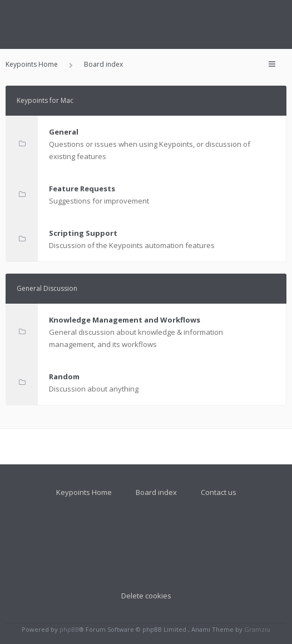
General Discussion (47, 288)
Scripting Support (83, 233)
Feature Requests (82, 189)
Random (64, 377)
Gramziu (257, 629)
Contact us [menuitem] (219, 492)
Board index (156, 492)
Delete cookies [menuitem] (146, 596)
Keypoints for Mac (45, 100)
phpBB (69, 629)
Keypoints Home (84, 492)
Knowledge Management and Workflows (125, 320)
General (64, 132)
